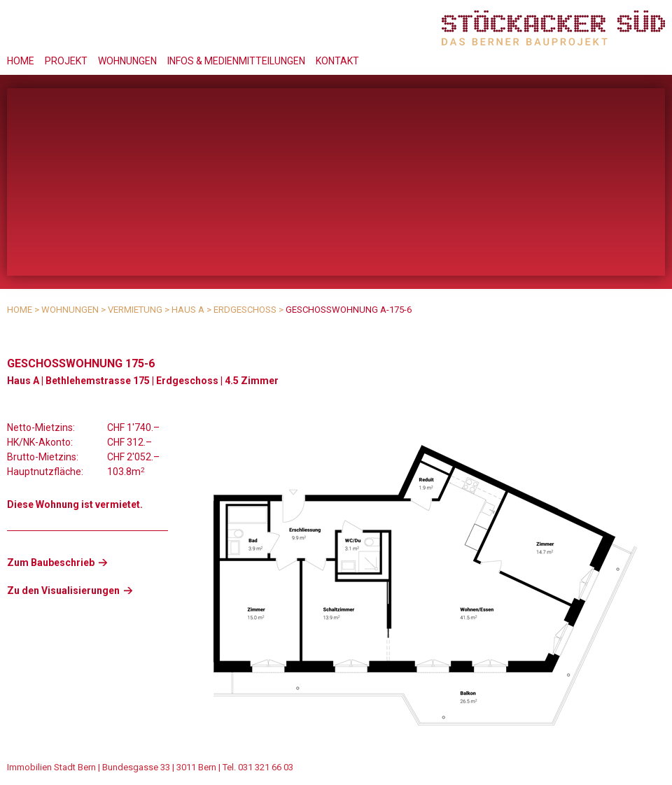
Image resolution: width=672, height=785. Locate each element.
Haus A (188, 310)
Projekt (66, 61)
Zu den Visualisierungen (63, 590)
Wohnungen (127, 61)
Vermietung (135, 310)
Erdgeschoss (245, 310)
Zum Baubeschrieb (51, 563)
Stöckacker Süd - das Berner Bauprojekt (553, 28)
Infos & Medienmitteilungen (236, 61)
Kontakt (337, 61)
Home (21, 61)
